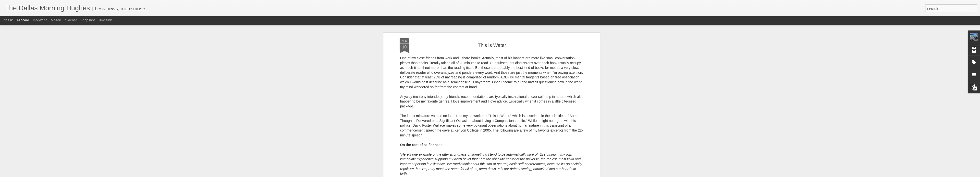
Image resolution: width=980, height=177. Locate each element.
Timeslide (105, 20)
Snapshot (88, 20)
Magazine (40, 20)
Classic (8, 20)
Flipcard (23, 20)
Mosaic (56, 20)
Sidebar (71, 20)
